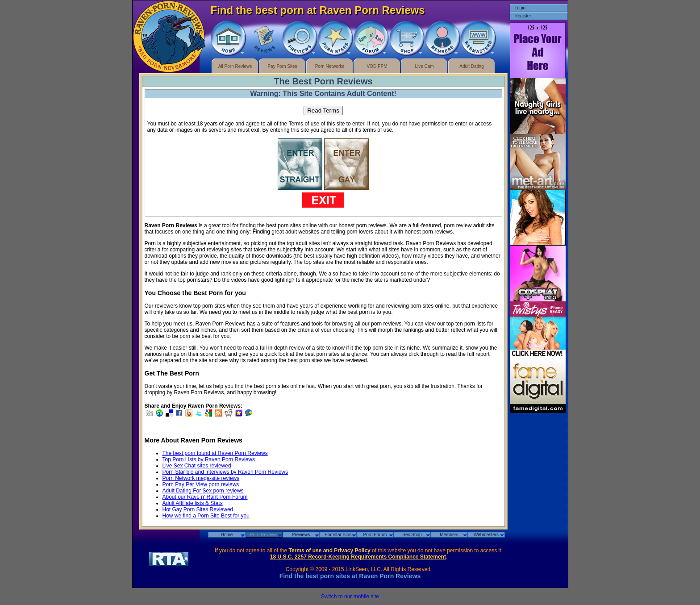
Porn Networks (330, 66)
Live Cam (424, 66)
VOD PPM (377, 66)
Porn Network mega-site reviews (201, 478)
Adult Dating (471, 66)
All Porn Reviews (235, 66)
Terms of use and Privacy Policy (330, 551)
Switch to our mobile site (350, 597)
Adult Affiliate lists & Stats (193, 503)
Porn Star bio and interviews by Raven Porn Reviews (225, 472)
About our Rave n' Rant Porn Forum (205, 497)
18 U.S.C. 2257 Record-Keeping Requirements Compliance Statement (358, 557)
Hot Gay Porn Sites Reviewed (198, 509)
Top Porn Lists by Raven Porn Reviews (209, 459)
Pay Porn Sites (282, 66)
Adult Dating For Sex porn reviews (203, 491)
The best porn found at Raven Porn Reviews (215, 453)
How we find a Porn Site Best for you (206, 516)
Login (520, 8)
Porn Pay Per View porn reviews (201, 484)
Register (523, 16)
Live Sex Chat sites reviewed (197, 466)
